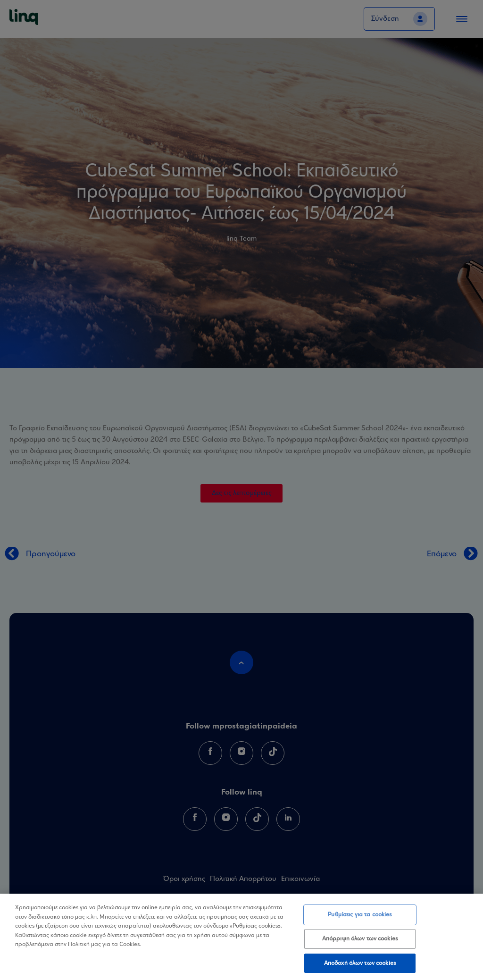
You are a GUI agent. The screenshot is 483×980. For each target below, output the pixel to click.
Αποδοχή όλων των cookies (360, 966)
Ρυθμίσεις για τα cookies (360, 918)
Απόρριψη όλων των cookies (360, 942)
